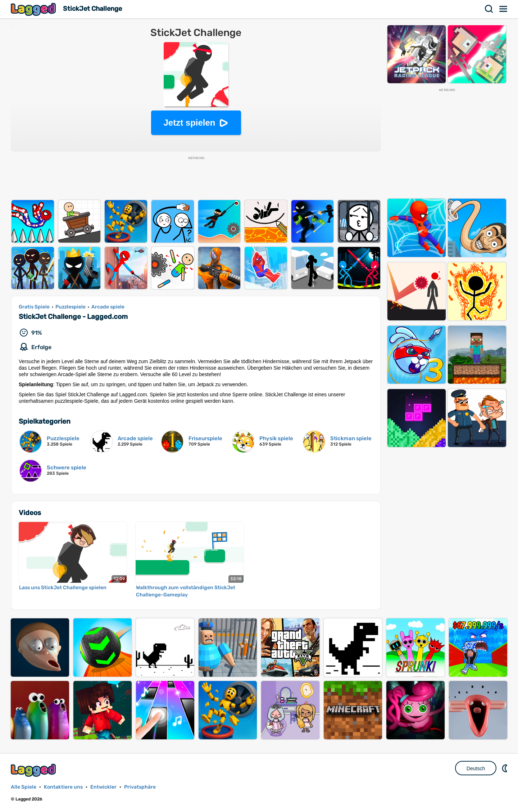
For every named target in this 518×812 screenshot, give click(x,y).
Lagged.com (34, 770)
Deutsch (476, 768)
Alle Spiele (24, 787)
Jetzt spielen (189, 123)
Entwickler (103, 787)
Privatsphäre (140, 787)
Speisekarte (504, 9)
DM (505, 768)
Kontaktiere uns (63, 787)
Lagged (34, 9)
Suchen (489, 9)
